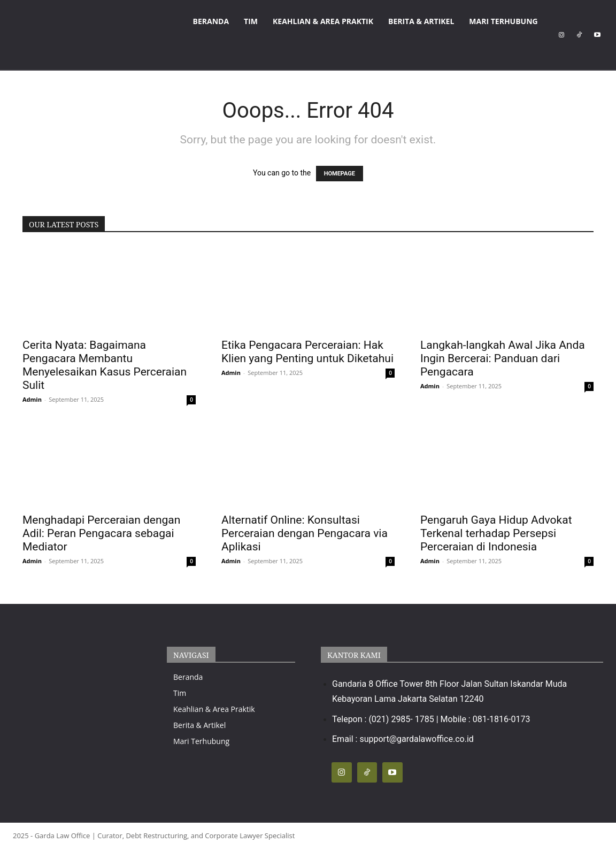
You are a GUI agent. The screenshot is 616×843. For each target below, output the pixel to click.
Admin (32, 399)
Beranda (211, 21)
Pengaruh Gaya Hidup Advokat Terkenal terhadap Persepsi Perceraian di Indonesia (496, 533)
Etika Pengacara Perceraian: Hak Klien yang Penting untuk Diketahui (307, 352)
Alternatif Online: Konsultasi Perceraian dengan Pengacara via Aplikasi (305, 533)
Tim (251, 21)
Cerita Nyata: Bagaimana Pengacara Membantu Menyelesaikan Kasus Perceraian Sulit (105, 365)
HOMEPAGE (340, 174)
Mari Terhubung (503, 21)
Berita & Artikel (421, 21)
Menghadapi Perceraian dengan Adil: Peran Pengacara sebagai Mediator (101, 533)
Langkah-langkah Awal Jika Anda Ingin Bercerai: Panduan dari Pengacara (503, 358)
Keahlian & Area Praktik (323, 21)
